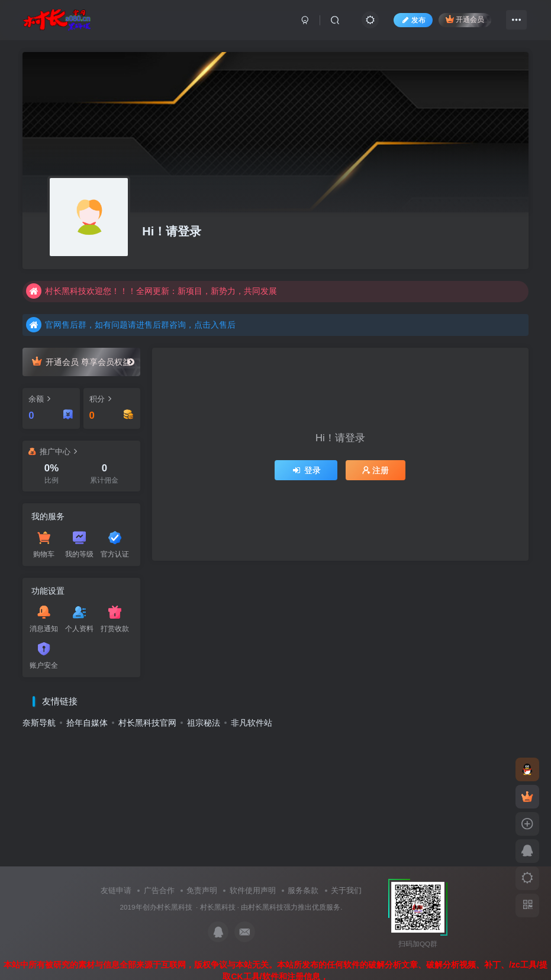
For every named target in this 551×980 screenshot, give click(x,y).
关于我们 (346, 890)
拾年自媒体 (87, 723)
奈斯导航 (39, 723)
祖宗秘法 (204, 723)
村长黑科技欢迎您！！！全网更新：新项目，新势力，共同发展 (152, 291)
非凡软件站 (252, 723)
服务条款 (303, 890)
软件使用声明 (253, 890)
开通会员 (465, 19)
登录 (306, 470)
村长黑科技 (218, 907)
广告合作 (159, 890)
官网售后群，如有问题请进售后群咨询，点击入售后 (131, 325)
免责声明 (202, 890)
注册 (376, 470)
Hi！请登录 (172, 231)
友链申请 (116, 890)
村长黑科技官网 (147, 723)
